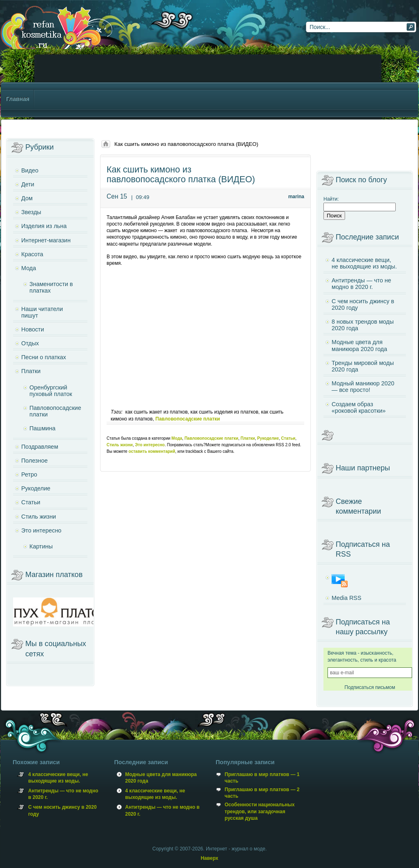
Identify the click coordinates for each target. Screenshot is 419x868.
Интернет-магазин (46, 240)
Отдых (30, 343)
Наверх (209, 858)
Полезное (35, 461)
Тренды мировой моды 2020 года (363, 366)
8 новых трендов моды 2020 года (363, 325)
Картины (41, 546)
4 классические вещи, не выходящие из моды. (364, 263)
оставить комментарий (152, 451)
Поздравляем (40, 447)
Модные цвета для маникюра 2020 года (359, 345)
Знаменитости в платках (51, 287)
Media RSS (347, 598)
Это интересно (150, 445)
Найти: (331, 199)
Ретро (29, 474)
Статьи (288, 438)
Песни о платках (44, 357)
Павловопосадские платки (188, 419)
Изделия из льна (44, 226)
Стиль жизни (120, 445)
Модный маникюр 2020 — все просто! (363, 387)
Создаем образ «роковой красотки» (359, 407)
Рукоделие (268, 438)
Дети (28, 184)
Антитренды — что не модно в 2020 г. (361, 284)
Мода (177, 438)
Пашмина (42, 428)
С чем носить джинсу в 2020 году (363, 304)
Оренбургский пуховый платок (51, 391)
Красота (32, 254)
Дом (27, 198)
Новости (33, 329)
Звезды (31, 212)
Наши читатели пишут (42, 312)
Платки (248, 438)
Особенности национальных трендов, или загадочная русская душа (260, 811)
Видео (30, 170)
